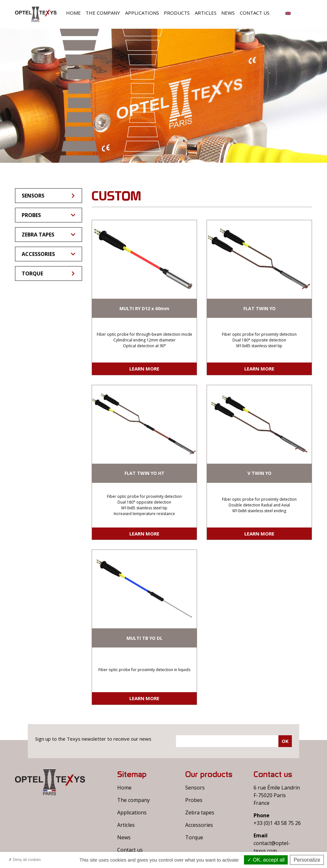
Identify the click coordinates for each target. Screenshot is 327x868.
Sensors (49, 196)
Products (177, 13)
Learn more (144, 369)
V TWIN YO (259, 473)
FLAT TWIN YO (259, 308)
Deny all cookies (25, 860)
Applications (142, 13)
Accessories (49, 254)
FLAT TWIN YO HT (144, 473)
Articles (206, 13)
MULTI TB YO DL (144, 638)
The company (103, 13)
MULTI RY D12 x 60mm (144, 308)
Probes (49, 215)
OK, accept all (266, 860)
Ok (285, 741)
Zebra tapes (49, 235)
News (228, 13)
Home (73, 13)
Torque (49, 273)
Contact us (255, 13)
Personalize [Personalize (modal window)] (307, 860)
